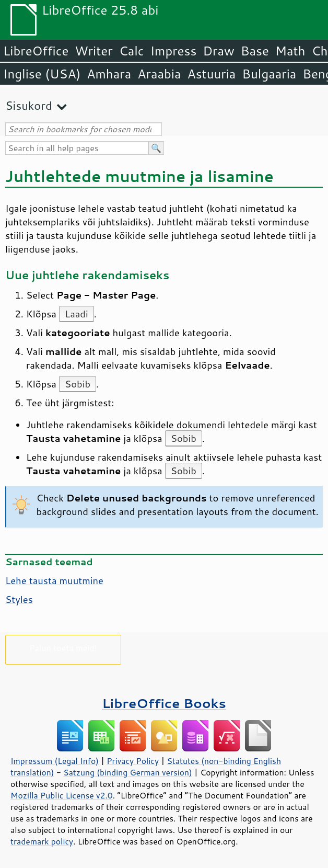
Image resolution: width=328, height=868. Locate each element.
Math (290, 51)
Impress (174, 51)
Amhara (109, 74)
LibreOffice (36, 51)
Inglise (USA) (42, 74)
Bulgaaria (269, 74)
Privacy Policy (133, 761)
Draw (218, 51)
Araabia (159, 74)
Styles (19, 599)
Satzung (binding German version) (128, 772)
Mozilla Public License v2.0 (62, 795)
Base (255, 51)
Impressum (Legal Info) (55, 761)
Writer (93, 51)
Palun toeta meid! (63, 648)
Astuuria (211, 74)
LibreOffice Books (164, 703)
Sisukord (29, 105)
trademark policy (42, 841)
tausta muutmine (54, 580)
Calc (132, 51)
